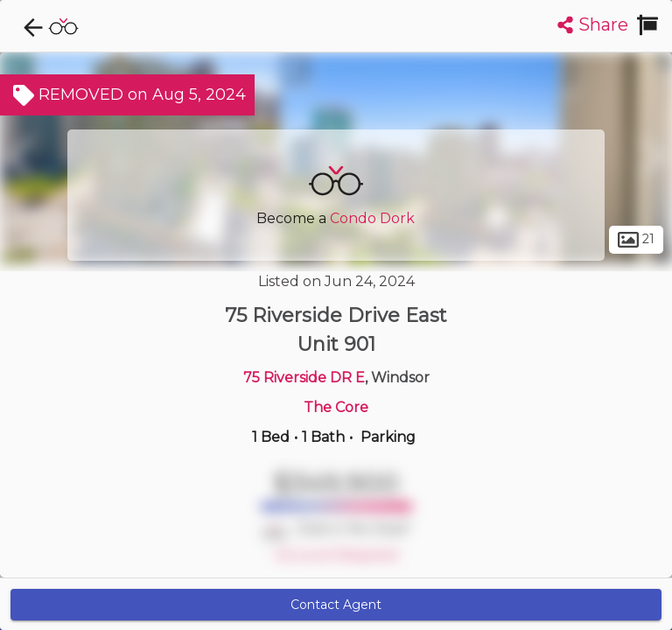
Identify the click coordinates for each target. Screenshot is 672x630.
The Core (336, 407)
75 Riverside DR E (304, 378)
